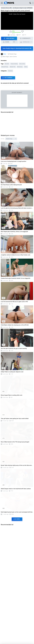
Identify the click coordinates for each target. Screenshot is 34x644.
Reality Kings (13, 54)
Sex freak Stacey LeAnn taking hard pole (11, 185)
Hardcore (10, 71)
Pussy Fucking (14, 64)
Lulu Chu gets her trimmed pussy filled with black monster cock (17, 208)
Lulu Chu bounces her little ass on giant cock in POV (14, 302)
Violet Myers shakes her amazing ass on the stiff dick (15, 325)
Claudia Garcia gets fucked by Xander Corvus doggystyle (16, 278)
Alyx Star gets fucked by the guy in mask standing (14, 348)
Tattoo (26, 67)
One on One (22, 64)
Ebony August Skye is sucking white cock (12, 395)
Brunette (7, 64)
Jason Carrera (13, 57)
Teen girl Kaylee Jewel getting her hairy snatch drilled (15, 419)
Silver (5, 54)
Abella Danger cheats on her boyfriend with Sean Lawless (16, 489)
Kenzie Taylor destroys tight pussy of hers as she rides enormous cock (17, 465)
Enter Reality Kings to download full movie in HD (17, 48)
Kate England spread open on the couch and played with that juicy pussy (17, 512)
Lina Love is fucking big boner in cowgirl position (14, 161)
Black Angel (6, 57)
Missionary (20, 67)
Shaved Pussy (5, 67)
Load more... (17, 519)
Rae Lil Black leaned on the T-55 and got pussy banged (15, 442)
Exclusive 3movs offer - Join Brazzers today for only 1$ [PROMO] (17, 8)
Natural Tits (13, 67)
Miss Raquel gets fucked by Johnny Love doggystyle (14, 232)
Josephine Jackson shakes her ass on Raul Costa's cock (15, 255)
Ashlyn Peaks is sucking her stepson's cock (12, 372)
